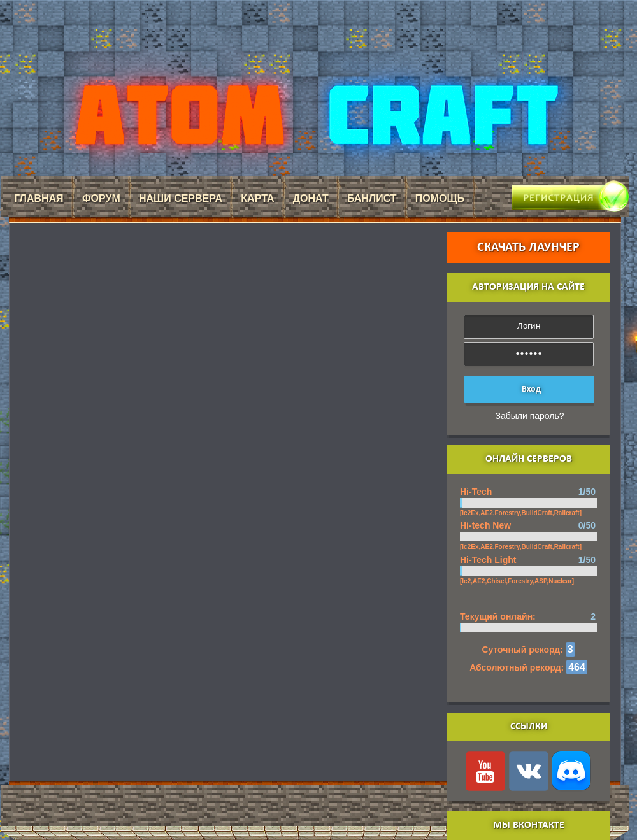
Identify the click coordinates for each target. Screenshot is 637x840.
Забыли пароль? (530, 416)
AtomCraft (315, 115)
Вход (531, 389)
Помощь (440, 198)
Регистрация (551, 192)
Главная (39, 198)
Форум (101, 198)
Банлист (372, 198)
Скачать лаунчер (528, 248)
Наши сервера (181, 198)
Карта (257, 198)
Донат (311, 198)
